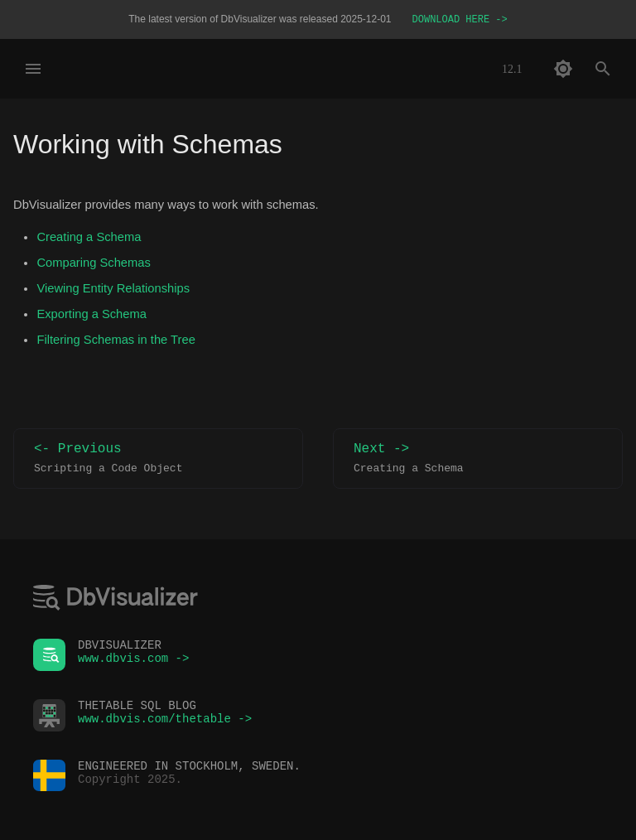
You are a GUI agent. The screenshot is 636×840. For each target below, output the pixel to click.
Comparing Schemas (93, 264)
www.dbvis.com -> (133, 662)
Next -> (478, 460)
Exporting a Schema (92, 316)
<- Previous (158, 460)
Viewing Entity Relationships (113, 290)
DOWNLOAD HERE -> (460, 20)
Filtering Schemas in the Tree (116, 341)
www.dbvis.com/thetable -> (165, 723)
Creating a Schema (89, 239)
